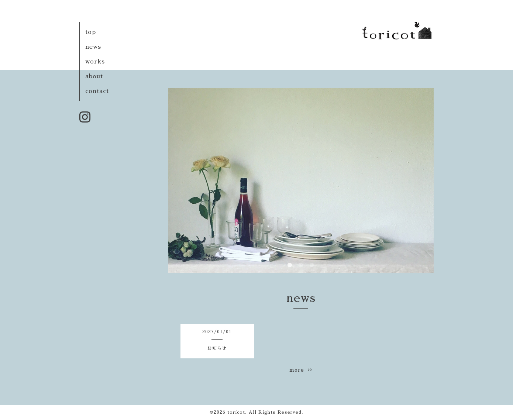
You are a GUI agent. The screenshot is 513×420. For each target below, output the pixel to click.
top (91, 32)
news (93, 47)
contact (97, 91)
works (95, 62)
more (301, 370)
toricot (236, 412)
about (94, 76)
